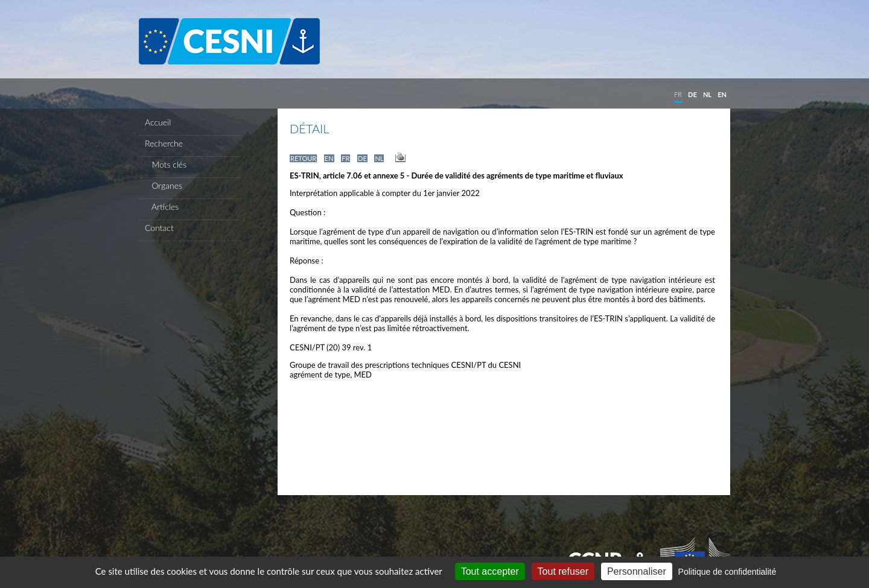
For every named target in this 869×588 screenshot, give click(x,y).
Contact (159, 228)
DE (692, 94)
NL (707, 94)
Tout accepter (490, 571)
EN (722, 94)
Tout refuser (563, 571)
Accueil (158, 122)
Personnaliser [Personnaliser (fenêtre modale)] (637, 571)
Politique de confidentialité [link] (727, 572)
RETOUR (303, 158)
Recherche (164, 143)
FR (678, 94)
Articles (162, 207)
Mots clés (166, 164)
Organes (164, 185)
